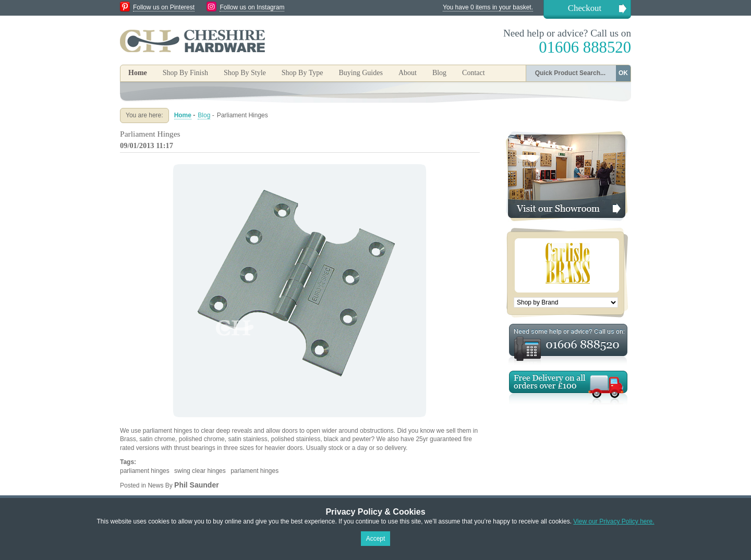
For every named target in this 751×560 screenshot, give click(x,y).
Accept (376, 539)
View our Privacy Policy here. (614, 521)
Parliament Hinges (150, 134)
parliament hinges (145, 471)
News (155, 485)
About (408, 73)
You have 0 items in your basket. (488, 7)
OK (623, 73)
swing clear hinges (200, 471)
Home (138, 73)
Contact (474, 73)
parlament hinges (255, 471)
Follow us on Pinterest (164, 7)
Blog (439, 73)
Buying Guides (360, 73)
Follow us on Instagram (252, 7)
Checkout (585, 8)
